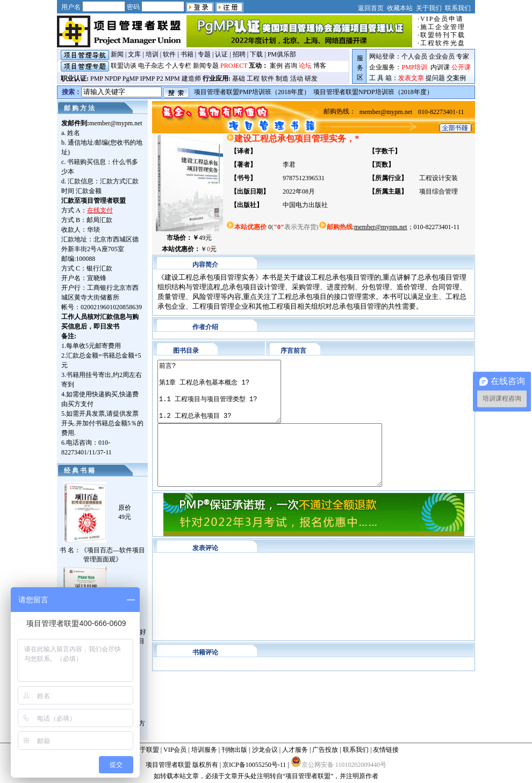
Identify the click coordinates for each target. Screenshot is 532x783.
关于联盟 (146, 750)
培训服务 (204, 750)
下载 (256, 54)
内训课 (440, 67)
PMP (97, 79)
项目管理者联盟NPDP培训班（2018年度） (373, 92)
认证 (221, 54)
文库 (134, 54)
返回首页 (371, 8)
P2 (160, 79)
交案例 (456, 78)
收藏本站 (400, 8)
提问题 (435, 78)
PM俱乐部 (282, 54)
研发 (311, 79)
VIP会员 (175, 750)
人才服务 (295, 750)
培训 (152, 54)
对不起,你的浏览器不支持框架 (314, 622)
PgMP (131, 79)
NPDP (113, 79)
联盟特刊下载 (443, 35)
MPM (172, 79)
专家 (463, 56)
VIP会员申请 (442, 19)
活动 (297, 79)
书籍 (187, 54)
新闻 (117, 54)
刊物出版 (234, 750)
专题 (204, 54)
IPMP (147, 79)
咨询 (291, 66)
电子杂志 (151, 66)
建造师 (191, 79)
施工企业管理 (443, 27)
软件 (169, 54)
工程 (253, 79)
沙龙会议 (265, 750)
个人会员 (414, 56)
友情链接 (386, 750)
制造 (282, 79)
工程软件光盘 (443, 43)
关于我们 (429, 8)
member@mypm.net (116, 123)
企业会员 (442, 56)
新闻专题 (206, 66)
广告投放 (325, 750)
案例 (276, 66)
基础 (239, 79)
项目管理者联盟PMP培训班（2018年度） (252, 92)
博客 (320, 66)
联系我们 (458, 8)
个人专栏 (178, 66)
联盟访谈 (124, 66)
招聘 (239, 54)
